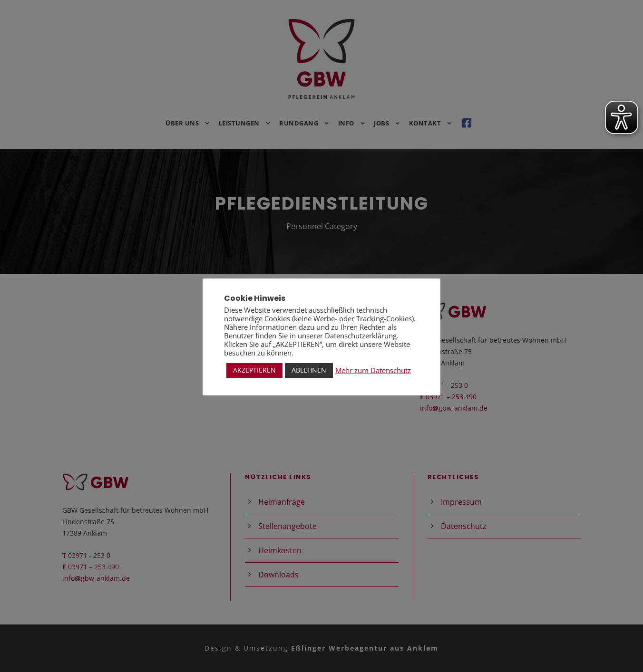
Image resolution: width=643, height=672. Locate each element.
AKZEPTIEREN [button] (254, 370)
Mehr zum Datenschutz (373, 370)
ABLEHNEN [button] (309, 370)
